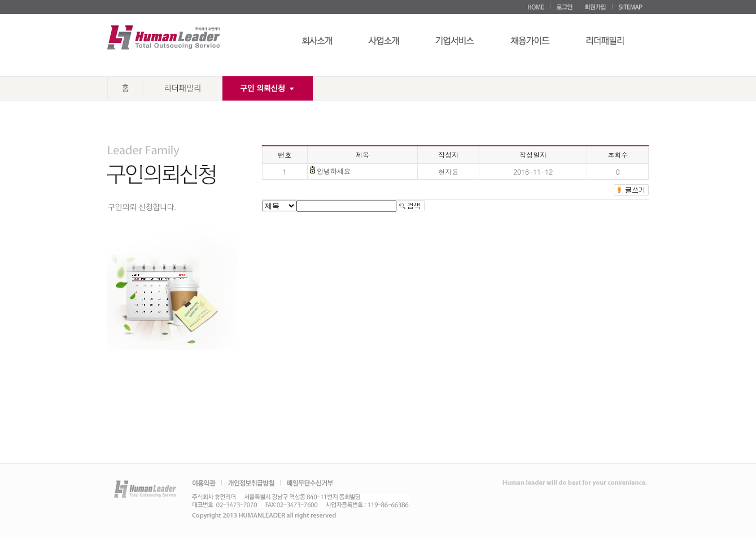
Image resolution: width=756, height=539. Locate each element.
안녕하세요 (334, 171)
